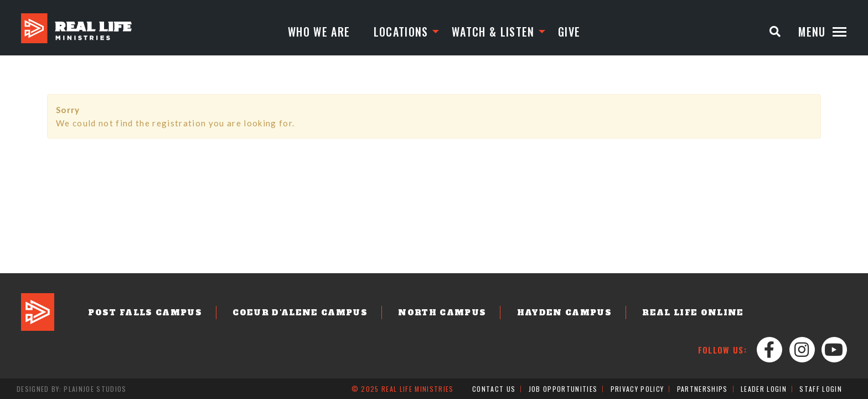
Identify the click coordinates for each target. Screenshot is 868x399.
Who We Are (319, 32)
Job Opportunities (563, 389)
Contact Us (494, 389)
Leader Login (764, 389)
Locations (401, 32)
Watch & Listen (493, 32)
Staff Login (821, 389)
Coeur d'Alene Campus (300, 313)
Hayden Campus (564, 313)
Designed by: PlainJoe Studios (72, 389)
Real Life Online (693, 313)
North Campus (442, 313)
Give (569, 32)
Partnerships (702, 389)
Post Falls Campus (145, 313)
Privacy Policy (637, 389)
